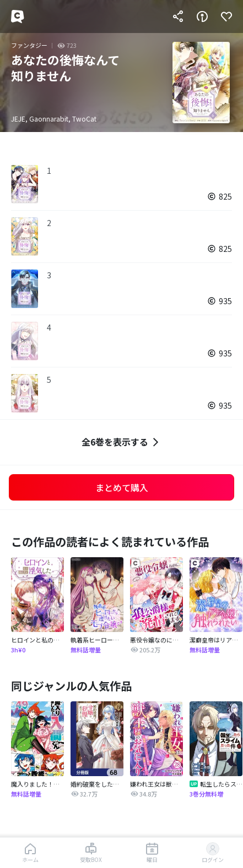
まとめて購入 (122, 487)
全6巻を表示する (121, 442)
